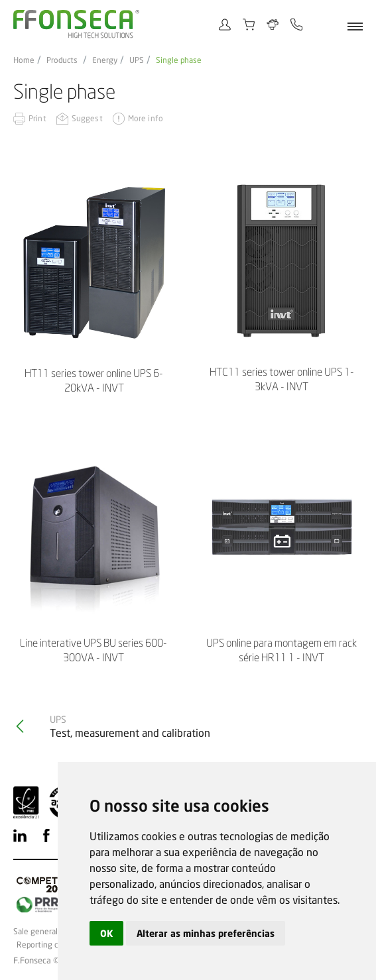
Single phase (179, 60)
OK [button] (106, 933)
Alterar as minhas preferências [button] (206, 933)
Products (62, 60)
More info (146, 118)
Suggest (87, 118)
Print (37, 118)
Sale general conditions (55, 932)
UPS (137, 60)
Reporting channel (49, 945)
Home (24, 60)
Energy (105, 60)
